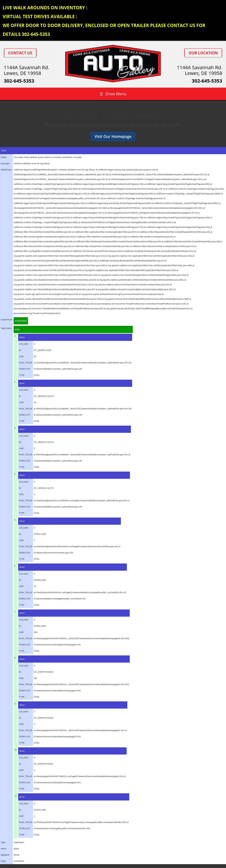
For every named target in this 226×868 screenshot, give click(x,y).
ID (20, 350)
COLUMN (24, 344)
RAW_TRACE (26, 363)
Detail (3, 157)
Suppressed (6, 320)
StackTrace (6, 170)
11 (16, 796)
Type (3, 842)
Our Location (203, 53)
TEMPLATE (24, 369)
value (3, 861)
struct (4, 151)
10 (16, 750)
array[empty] (21, 321)
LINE (21, 356)
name (3, 849)
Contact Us (20, 53)
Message (5, 163)
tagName (5, 855)
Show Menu (113, 94)
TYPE (22, 375)
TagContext (6, 328)
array (17, 329)
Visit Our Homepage (113, 136)
